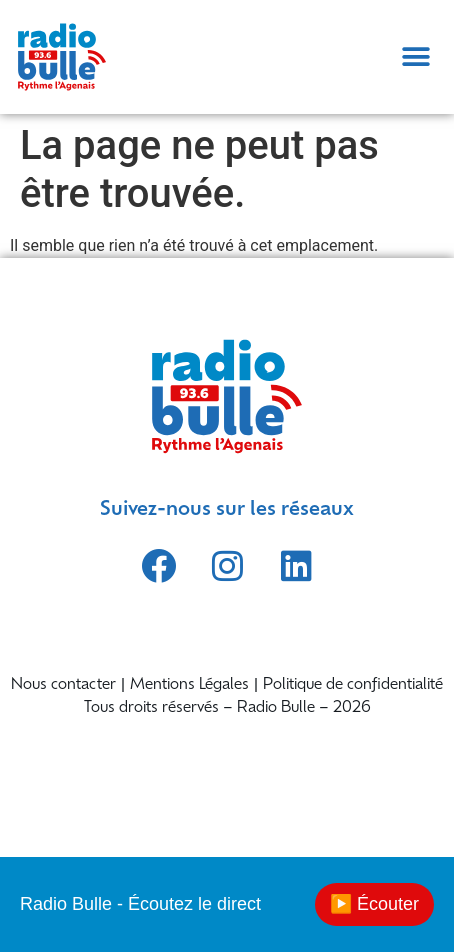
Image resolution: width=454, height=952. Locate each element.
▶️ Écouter (374, 904)
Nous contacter (63, 685)
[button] (415, 56)
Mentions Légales (189, 685)
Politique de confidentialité (353, 685)
